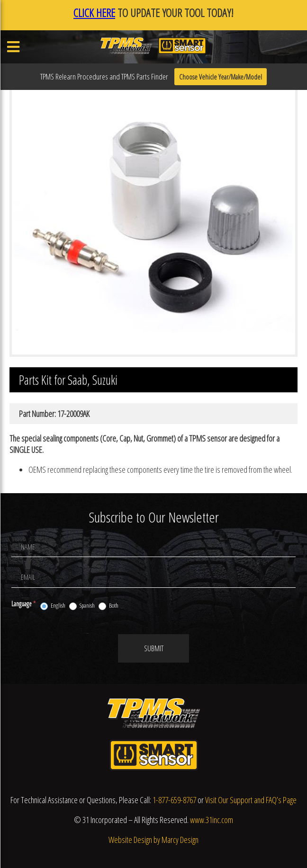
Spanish (82, 606)
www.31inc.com (212, 820)
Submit (154, 648)
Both (108, 606)
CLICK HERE (94, 13)
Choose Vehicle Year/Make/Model (221, 77)
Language (23, 604)
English (53, 606)
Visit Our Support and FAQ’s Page (251, 800)
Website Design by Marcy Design (153, 840)
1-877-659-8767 (174, 800)
